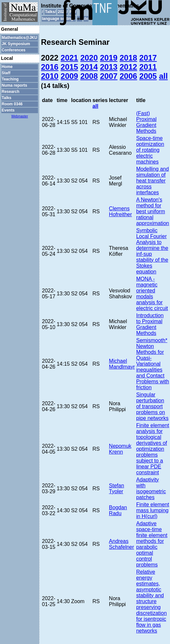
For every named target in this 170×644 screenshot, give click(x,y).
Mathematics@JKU (19, 38)
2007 (109, 76)
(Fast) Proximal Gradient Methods (146, 122)
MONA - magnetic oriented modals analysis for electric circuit (152, 294)
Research (10, 92)
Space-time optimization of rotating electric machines (150, 150)
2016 (50, 67)
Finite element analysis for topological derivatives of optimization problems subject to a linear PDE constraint (153, 449)
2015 (69, 67)
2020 (89, 58)
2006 (128, 76)
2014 (89, 67)
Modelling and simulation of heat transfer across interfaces (153, 181)
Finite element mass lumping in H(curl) (153, 510)
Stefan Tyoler (117, 488)
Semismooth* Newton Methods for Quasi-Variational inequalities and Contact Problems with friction (153, 364)
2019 (109, 58)
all (163, 76)
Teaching (10, 79)
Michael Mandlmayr (122, 364)
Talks (7, 98)
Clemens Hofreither (121, 211)
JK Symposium (16, 44)
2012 (128, 67)
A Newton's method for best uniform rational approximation (153, 211)
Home (7, 67)
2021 (69, 58)
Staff (6, 73)
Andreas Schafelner (122, 544)
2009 (69, 76)
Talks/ (50, 12)
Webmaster (20, 116)
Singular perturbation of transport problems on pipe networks (152, 406)
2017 (148, 58)
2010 (50, 76)
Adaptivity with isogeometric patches (151, 488)
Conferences (14, 50)
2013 (109, 67)
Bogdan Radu (118, 510)
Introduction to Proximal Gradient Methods (150, 324)
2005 (148, 76)
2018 (128, 58)
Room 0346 (12, 104)
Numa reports (14, 85)
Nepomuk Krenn (120, 449)
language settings (59, 19)
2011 (148, 67)
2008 (89, 76)
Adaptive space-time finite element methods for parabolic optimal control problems (152, 544)
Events (8, 110)
